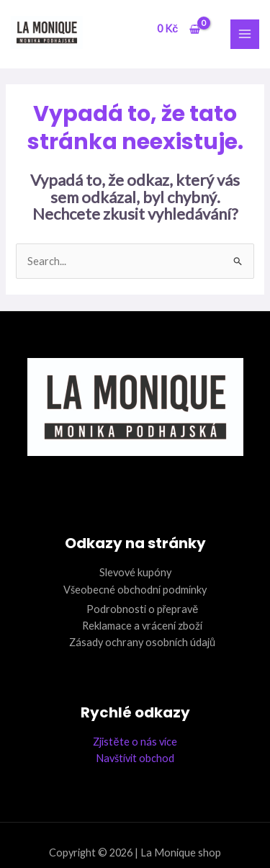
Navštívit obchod (135, 758)
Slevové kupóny (135, 572)
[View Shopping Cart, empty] (178, 29)
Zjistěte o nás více (135, 742)
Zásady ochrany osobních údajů (142, 642)
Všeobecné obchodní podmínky (135, 590)
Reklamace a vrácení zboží (142, 626)
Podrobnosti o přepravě (143, 609)
